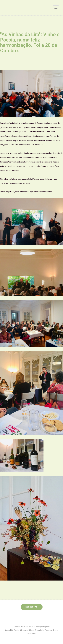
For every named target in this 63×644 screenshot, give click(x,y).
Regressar (32, 607)
